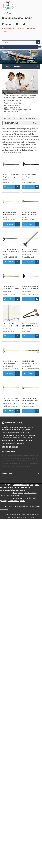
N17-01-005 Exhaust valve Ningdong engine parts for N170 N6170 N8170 (30, 176)
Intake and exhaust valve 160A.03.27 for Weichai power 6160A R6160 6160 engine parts (30, 325)
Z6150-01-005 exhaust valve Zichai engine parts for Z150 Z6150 (11, 250)
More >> (36, 123)
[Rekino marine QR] (8, 478)
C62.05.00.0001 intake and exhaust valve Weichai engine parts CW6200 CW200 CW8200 (10, 362)
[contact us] (20, 82)
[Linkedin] (10, 447)
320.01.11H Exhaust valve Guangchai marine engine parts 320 (30, 400)
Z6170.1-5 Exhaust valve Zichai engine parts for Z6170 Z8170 (30, 250)
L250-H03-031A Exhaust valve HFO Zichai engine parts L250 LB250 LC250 (31, 288)
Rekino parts (29, 506)
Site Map (31, 518)
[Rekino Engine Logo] (9, 8)
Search (38, 42)
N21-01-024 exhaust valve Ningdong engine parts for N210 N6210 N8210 (10, 213)
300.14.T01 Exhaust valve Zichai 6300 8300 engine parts (10, 325)
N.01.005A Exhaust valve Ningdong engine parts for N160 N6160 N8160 (11, 176)
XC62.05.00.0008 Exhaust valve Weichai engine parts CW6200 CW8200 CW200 (30, 362)
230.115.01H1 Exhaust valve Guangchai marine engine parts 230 (11, 400)
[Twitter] (13, 447)
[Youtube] (17, 447)
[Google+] (7, 447)
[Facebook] (4, 447)
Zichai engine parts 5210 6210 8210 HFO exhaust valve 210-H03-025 (11, 288)
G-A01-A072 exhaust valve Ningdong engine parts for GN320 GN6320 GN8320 (31, 213)
